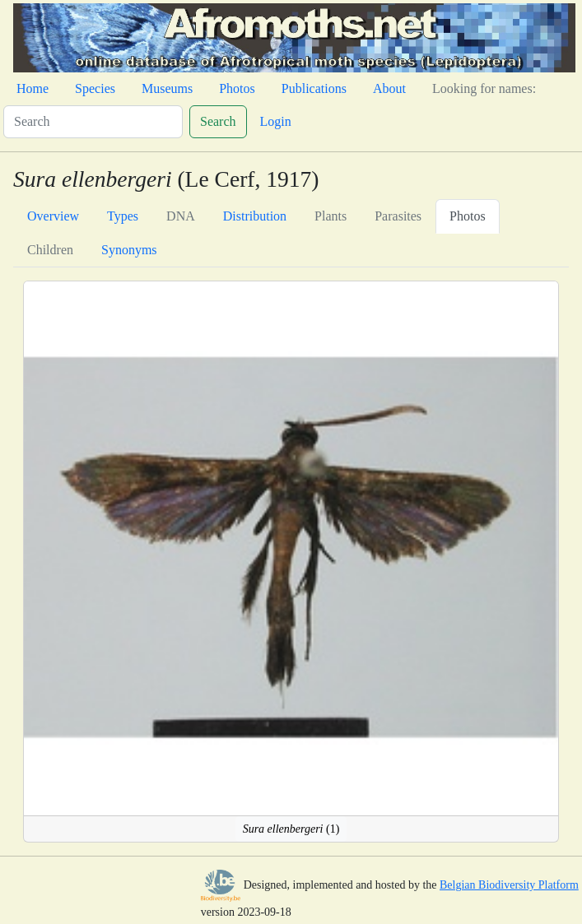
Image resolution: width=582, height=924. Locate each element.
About (389, 88)
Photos (237, 88)
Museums (167, 88)
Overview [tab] (53, 216)
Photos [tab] (468, 216)
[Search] (93, 122)
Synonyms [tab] (129, 250)
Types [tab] (123, 216)
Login (276, 121)
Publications (314, 88)
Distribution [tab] (255, 216)
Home (33, 88)
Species (95, 88)
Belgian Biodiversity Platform (509, 885)
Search (218, 121)
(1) (291, 829)
